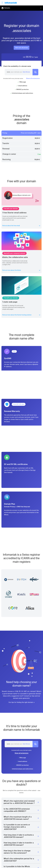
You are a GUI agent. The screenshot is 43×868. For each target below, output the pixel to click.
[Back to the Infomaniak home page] (11, 3)
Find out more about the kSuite (21, 270)
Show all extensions (33, 79)
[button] (21, 802)
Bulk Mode (26, 72)
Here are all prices (22, 48)
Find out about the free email (21, 226)
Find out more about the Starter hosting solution (21, 315)
